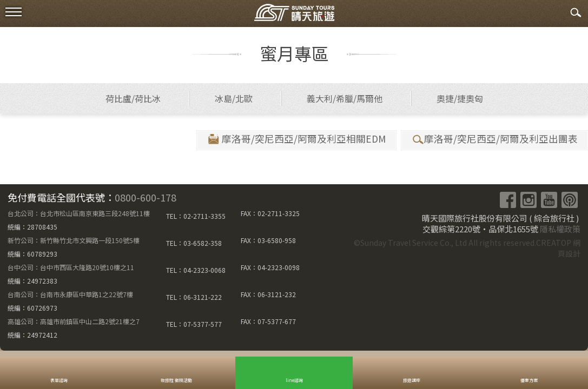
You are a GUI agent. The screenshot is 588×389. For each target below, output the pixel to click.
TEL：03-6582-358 (194, 243)
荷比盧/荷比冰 (133, 98)
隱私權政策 (560, 229)
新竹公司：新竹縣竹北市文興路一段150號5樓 (74, 240)
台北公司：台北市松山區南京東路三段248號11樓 (79, 213)
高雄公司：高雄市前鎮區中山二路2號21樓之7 (74, 321)
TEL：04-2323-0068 (196, 270)
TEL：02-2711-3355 (196, 216)
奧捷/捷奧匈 (460, 98)
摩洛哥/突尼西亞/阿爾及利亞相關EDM (296, 139)
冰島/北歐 (234, 98)
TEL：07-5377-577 (194, 324)
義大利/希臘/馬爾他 (345, 98)
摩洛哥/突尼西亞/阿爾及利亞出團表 (494, 139)
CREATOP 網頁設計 (558, 248)
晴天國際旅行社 (294, 15)
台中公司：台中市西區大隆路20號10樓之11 (71, 267)
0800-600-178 (146, 197)
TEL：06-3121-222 (194, 297)
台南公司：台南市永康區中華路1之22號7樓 (70, 294)
